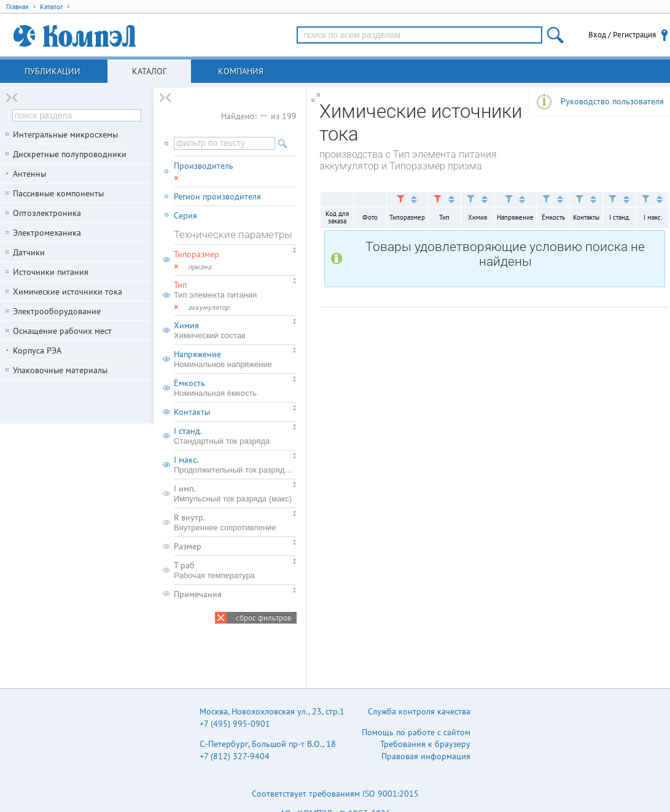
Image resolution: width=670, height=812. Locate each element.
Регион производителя (217, 196)
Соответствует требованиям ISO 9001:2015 (335, 794)
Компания (241, 71)
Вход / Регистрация (622, 35)
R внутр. (235, 522)
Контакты (192, 412)
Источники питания (51, 272)
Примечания (198, 594)
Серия (185, 215)
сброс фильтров (263, 618)
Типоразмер (197, 254)
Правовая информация (426, 756)
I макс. (235, 465)
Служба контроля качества (419, 711)
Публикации (53, 71)
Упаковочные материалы (60, 370)
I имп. (235, 493)
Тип (235, 290)
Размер (188, 546)
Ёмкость (235, 388)
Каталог (149, 71)
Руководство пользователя (612, 101)
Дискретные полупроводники (70, 154)
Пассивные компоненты (58, 193)
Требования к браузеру (425, 744)
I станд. (235, 436)
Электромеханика (47, 233)
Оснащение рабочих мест (62, 331)
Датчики (29, 252)
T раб (235, 570)
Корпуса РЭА (37, 350)
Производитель (204, 166)
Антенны (29, 174)
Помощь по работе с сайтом (416, 732)
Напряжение (235, 359)
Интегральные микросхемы (65, 134)
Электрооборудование (57, 311)
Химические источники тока (68, 292)
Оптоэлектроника (47, 213)
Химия (235, 330)
